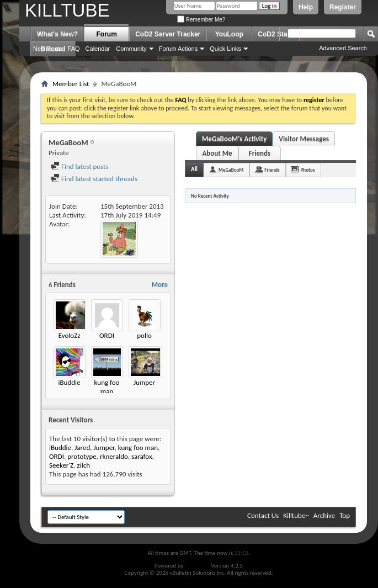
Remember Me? (201, 20)
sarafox (142, 456)
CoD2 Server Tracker (168, 34)
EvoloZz (70, 335)
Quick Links (225, 49)
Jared (82, 447)
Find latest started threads (94, 179)
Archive (324, 515)
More (160, 285)
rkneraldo (114, 456)
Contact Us (263, 515)
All (194, 169)
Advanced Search (343, 48)
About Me (217, 153)
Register (343, 7)
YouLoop (229, 34)
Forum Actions (178, 49)
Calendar (98, 49)
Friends (260, 153)
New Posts (48, 49)
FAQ (74, 49)
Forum (107, 34)
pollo (144, 335)
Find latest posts (80, 166)
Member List (71, 84)
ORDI (107, 335)
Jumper (144, 382)
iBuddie (70, 382)
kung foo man (107, 387)
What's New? (57, 34)
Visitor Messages (304, 139)
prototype (82, 456)
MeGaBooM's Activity (234, 139)
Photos (308, 170)
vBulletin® (197, 566)
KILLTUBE (67, 10)
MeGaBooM (231, 170)
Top (345, 515)
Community (131, 49)
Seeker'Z (61, 465)
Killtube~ (296, 515)
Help (306, 7)
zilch (84, 465)
